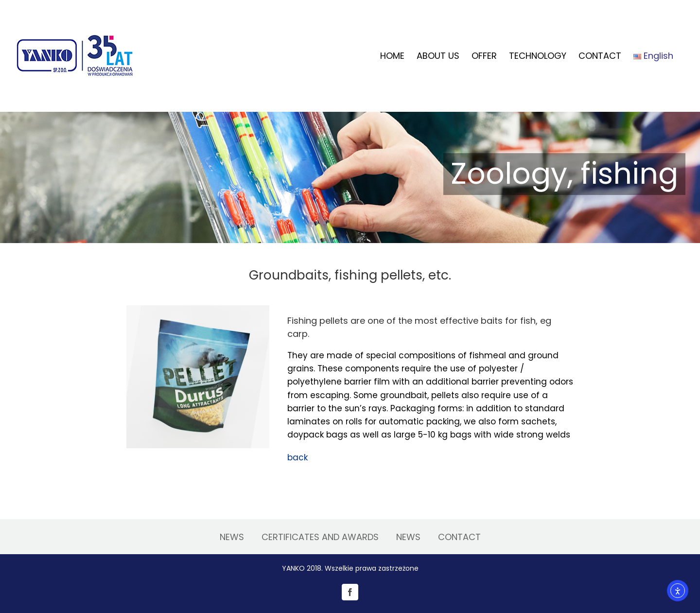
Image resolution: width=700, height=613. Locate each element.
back (297, 457)
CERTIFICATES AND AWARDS (320, 537)
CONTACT (459, 537)
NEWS (232, 537)
